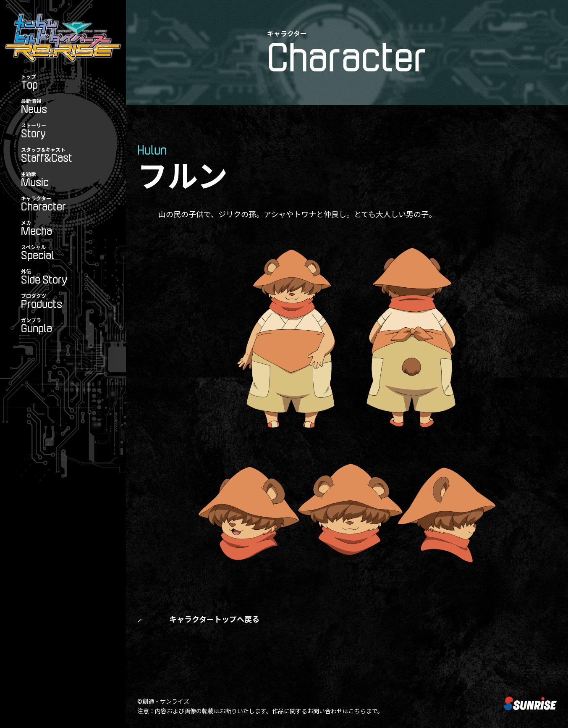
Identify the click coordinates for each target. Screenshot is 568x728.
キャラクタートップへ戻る (214, 619)
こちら (357, 711)
